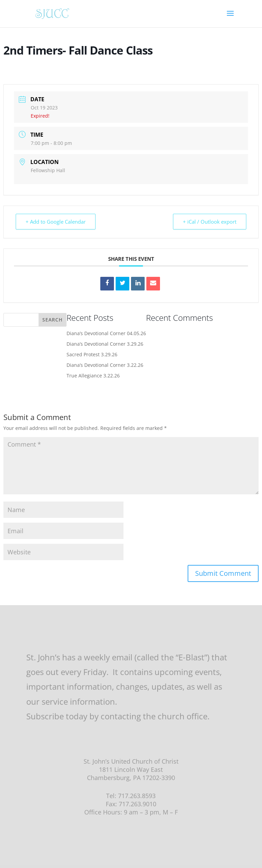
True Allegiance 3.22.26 (93, 376)
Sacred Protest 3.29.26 (92, 354)
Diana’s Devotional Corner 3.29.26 (105, 344)
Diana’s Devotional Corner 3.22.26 (105, 365)
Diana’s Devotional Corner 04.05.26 (106, 333)
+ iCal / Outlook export (210, 222)
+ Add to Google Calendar (56, 222)
